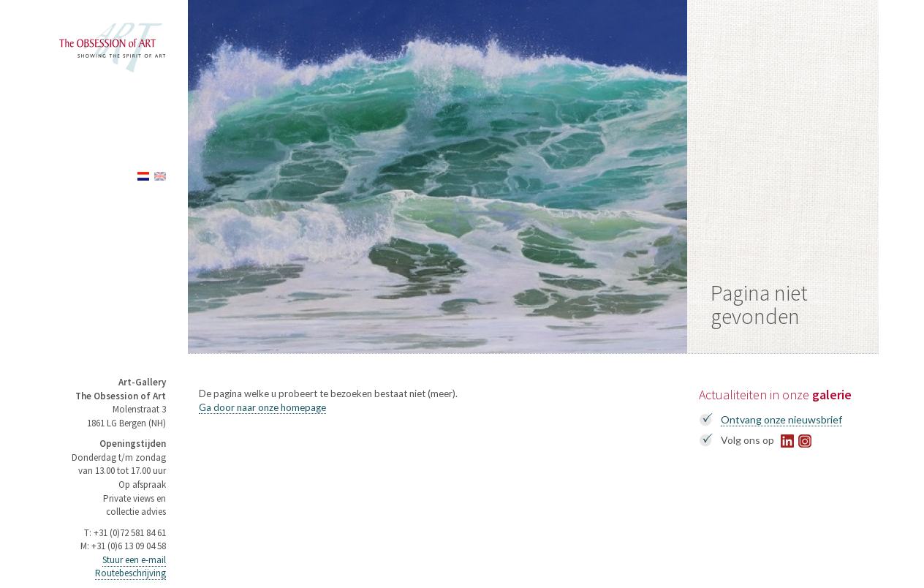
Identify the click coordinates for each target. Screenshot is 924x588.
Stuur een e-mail (134, 560)
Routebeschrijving (130, 573)
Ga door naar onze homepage (262, 407)
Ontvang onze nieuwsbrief (781, 419)
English (160, 176)
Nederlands (143, 176)
